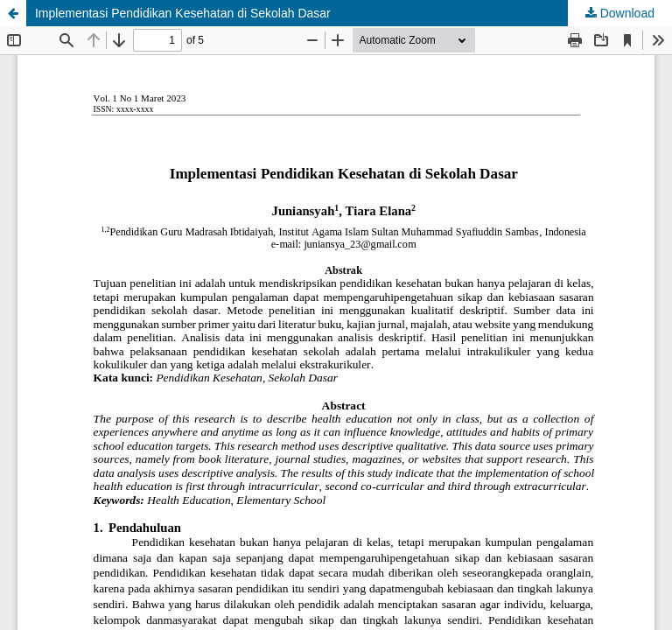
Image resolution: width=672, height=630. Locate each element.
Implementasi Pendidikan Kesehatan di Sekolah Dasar (183, 13)
